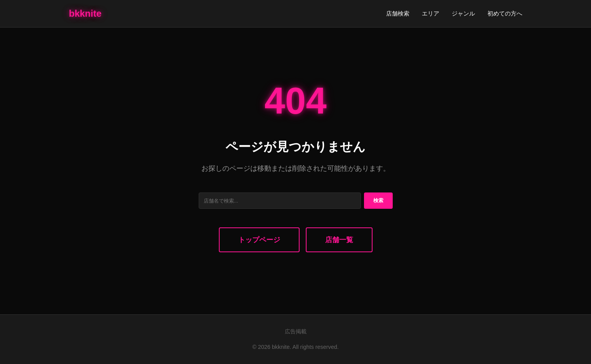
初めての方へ (505, 13)
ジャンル (463, 13)
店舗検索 (398, 13)
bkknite (85, 13)
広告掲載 (296, 331)
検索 (378, 200)
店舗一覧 (339, 240)
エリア (431, 13)
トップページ (259, 240)
